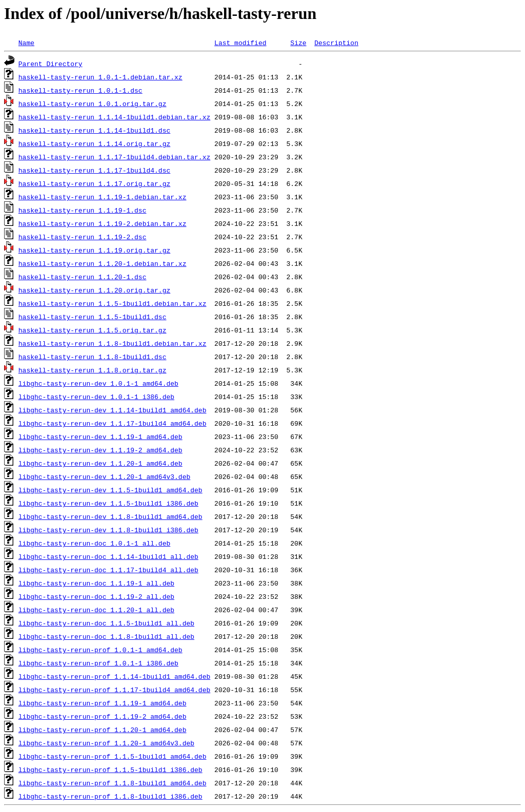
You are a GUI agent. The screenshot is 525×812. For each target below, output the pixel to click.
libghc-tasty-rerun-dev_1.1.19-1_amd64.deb (100, 436)
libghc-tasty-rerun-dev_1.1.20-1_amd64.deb (100, 463)
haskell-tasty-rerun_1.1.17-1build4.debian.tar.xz (114, 157)
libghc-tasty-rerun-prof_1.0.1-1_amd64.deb (100, 650)
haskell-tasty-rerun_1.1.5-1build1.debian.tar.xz (113, 303)
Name (26, 43)
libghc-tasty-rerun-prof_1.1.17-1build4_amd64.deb (114, 690)
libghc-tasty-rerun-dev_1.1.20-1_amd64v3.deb (104, 476)
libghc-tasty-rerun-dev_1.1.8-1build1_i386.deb (108, 530)
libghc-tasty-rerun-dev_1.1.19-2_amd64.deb (100, 450)
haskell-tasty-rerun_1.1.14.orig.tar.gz (94, 143)
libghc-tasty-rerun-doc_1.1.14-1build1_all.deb (108, 556)
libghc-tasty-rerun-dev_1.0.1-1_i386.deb (96, 397)
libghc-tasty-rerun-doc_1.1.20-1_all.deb (96, 610)
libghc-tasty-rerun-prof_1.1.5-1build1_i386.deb (110, 769)
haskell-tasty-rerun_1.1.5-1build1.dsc (93, 317)
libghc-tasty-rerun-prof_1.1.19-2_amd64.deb (103, 716)
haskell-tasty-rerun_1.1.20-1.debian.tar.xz (103, 263)
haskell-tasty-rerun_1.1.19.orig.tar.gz (94, 250)
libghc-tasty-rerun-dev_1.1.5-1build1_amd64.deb (110, 490)
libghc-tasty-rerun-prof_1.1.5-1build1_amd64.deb (113, 756)
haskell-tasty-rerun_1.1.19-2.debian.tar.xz (103, 223)
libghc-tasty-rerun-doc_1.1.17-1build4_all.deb (108, 570)
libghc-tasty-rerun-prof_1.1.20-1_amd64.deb (103, 730)
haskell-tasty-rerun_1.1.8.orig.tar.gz (93, 370)
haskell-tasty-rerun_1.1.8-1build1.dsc (93, 357)
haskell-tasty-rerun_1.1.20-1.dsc (83, 277)
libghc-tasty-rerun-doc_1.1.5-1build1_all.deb (106, 623)
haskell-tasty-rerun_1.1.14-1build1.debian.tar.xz (114, 117)
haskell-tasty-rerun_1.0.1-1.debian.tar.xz (100, 77)
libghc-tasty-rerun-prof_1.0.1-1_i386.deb (98, 663)
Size (298, 43)
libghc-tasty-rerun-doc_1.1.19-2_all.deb (96, 596)
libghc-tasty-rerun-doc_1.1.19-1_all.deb (96, 583)
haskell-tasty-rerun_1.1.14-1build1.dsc (94, 130)
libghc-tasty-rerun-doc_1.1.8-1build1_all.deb (106, 636)
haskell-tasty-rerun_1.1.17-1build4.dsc (94, 170)
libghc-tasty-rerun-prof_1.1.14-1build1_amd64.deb (114, 676)
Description (336, 43)
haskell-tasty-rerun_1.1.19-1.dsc (83, 210)
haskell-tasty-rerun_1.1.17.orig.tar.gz (94, 183)
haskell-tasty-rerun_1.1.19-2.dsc (83, 237)
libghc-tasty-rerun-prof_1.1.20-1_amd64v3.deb (106, 743)
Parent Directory (51, 64)
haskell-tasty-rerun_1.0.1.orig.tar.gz (93, 103)
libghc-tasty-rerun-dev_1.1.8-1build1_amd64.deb (110, 516)
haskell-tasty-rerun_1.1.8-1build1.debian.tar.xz (113, 343)
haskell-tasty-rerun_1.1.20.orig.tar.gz (94, 290)
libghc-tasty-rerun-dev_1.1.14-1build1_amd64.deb (113, 410)
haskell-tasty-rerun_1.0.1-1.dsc (80, 90)
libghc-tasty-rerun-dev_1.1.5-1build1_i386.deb (108, 503)
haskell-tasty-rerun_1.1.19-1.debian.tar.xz (103, 197)
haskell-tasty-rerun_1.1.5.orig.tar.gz (93, 330)
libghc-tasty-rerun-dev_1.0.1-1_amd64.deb (98, 383)
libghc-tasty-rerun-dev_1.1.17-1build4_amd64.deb (113, 423)
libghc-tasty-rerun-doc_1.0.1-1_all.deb (94, 543)
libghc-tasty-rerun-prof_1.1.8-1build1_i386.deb (110, 796)
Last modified (240, 43)
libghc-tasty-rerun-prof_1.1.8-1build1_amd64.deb (113, 783)
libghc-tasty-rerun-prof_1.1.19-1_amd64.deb (103, 703)
